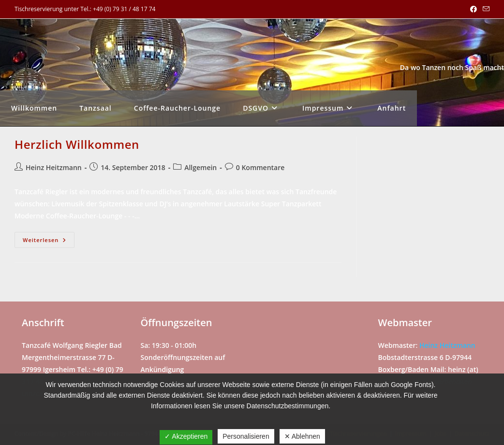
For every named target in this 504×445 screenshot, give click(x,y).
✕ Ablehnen (302, 436)
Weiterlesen (49, 242)
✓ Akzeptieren (186, 436)
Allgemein (200, 167)
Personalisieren (246, 436)
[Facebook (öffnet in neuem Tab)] (474, 9)
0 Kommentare (260, 167)
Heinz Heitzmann (54, 167)
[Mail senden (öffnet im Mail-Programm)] (485, 9)
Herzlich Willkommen (77, 144)
